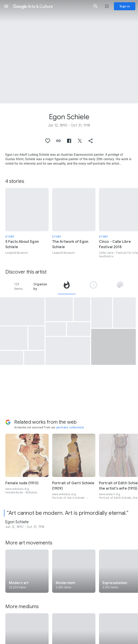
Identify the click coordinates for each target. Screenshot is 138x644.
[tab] (67, 286)
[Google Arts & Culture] (51, 6)
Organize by (40, 286)
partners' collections (70, 427)
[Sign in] (125, 6)
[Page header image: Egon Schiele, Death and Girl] (69, 52)
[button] (6, 6)
